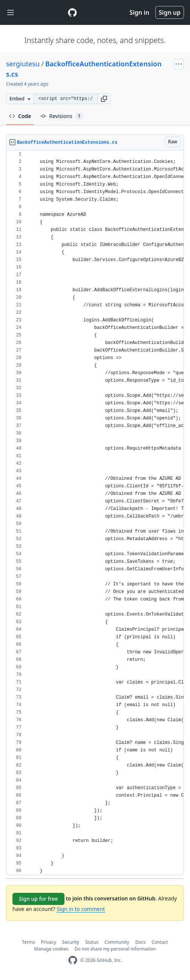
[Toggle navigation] (11, 13)
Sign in (139, 12)
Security (71, 942)
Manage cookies (51, 949)
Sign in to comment (81, 909)
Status (92, 942)
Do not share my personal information (115, 949)
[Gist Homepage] (72, 12)
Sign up (170, 12)
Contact (160, 942)
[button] (104, 99)
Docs (141, 942)
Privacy (49, 942)
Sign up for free (38, 899)
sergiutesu (23, 64)
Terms (28, 942)
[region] (95, 513)
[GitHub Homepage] (73, 960)
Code (20, 116)
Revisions (62, 116)
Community (117, 942)
